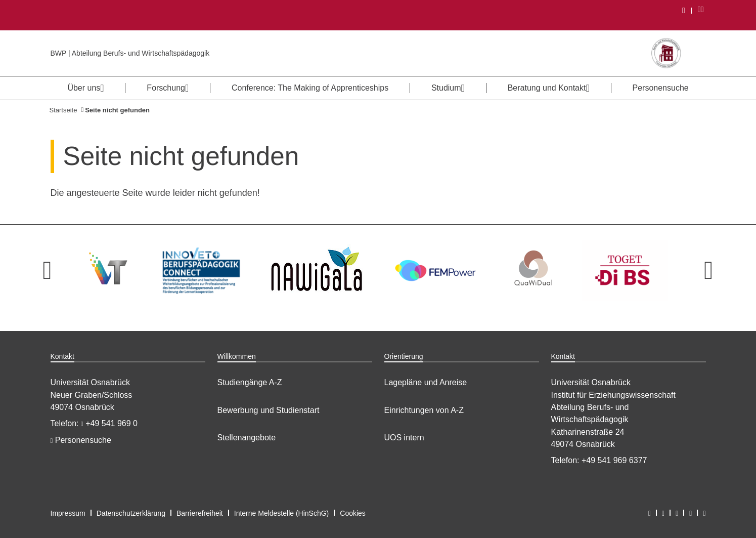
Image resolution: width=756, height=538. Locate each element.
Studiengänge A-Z (250, 382)
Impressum (68, 513)
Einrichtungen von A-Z (424, 410)
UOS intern (404, 438)
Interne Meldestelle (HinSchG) (282, 513)
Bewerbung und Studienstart (269, 410)
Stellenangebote (247, 438)
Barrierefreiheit (200, 513)
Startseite (63, 110)
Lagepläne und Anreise (426, 382)
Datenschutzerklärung (131, 513)
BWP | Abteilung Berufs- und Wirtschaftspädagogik (130, 53)
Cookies (353, 513)
